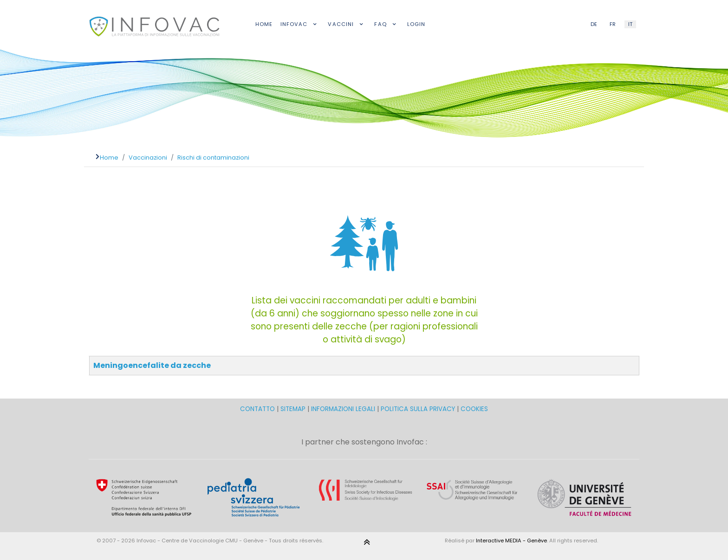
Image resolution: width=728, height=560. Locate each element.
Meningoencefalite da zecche (152, 365)
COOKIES (474, 409)
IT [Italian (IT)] (630, 24)
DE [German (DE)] (594, 24)
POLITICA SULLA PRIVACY (418, 409)
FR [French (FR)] (613, 24)
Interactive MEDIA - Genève (511, 541)
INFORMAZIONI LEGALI (343, 409)
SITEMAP (294, 409)
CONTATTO (258, 409)
